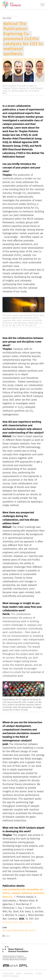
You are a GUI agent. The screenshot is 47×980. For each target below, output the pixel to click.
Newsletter (29, 974)
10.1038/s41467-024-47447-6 (17, 922)
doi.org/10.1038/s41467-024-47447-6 (19, 931)
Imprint (19, 974)
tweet (6, 936)
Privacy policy (8, 974)
